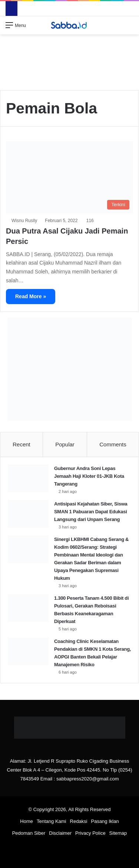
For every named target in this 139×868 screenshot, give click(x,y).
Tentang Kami (52, 821)
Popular (65, 444)
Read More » (31, 296)
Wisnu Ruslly (24, 221)
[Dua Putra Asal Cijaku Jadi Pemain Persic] (69, 177)
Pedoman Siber (29, 833)
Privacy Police (90, 833)
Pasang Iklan (105, 821)
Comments (113, 444)
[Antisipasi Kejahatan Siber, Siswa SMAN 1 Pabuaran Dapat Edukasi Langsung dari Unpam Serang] (28, 514)
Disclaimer (60, 833)
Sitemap (118, 833)
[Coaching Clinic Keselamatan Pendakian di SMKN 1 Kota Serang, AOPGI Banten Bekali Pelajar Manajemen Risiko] (28, 651)
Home (27, 821)
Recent (21, 444)
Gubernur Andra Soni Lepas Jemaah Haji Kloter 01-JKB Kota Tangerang (89, 476)
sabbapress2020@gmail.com (88, 779)
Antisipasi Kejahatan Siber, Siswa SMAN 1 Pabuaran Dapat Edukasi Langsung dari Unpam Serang (91, 512)
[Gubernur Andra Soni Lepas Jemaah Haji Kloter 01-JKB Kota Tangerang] (28, 478)
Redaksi (79, 821)
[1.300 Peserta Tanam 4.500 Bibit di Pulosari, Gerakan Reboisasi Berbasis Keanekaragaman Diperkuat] (28, 608)
